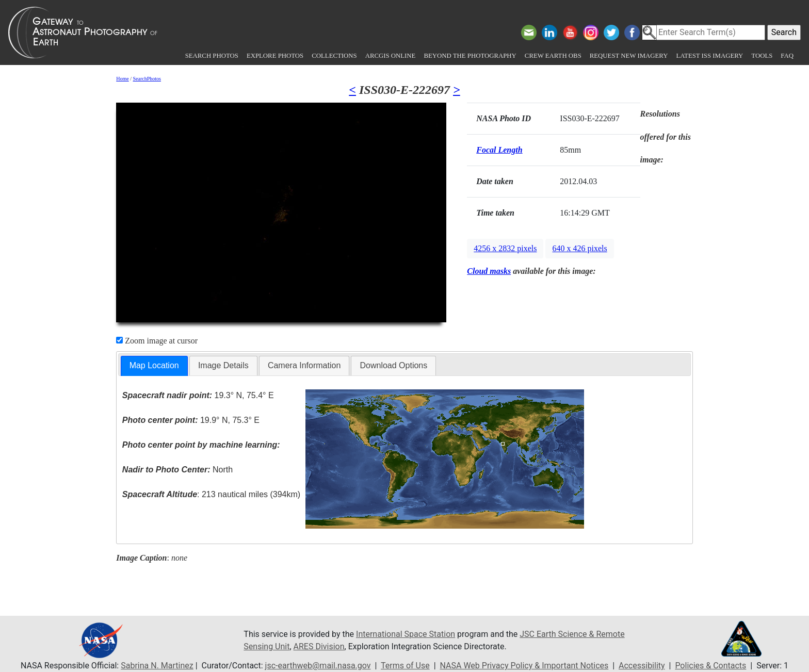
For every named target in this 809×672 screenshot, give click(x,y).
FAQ (787, 56)
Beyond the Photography (470, 56)
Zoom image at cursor (157, 341)
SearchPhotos (147, 79)
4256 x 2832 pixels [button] (505, 248)
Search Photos (212, 56)
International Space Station (406, 634)
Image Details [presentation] (223, 365)
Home (122, 79)
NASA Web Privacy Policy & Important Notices (524, 666)
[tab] (154, 366)
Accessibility (642, 666)
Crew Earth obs (553, 56)
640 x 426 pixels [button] (579, 248)
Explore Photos (275, 56)
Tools (762, 56)
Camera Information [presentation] (304, 365)
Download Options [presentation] (393, 365)
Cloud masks (489, 271)
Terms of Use (405, 666)
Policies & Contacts (710, 666)
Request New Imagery (629, 56)
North (177, 470)
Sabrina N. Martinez (157, 666)
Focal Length (499, 150)
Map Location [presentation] (154, 365)
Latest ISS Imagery (709, 56)
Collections (334, 56)
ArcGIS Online (391, 56)
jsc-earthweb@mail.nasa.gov (318, 666)
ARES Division (319, 646)
